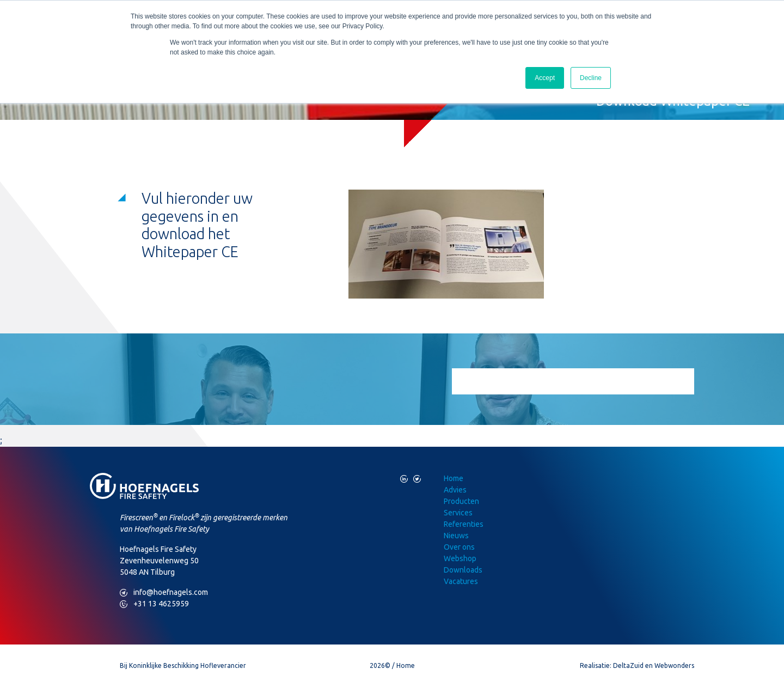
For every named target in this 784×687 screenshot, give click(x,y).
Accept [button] (545, 78)
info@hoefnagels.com (164, 592)
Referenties (464, 524)
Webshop (460, 558)
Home (454, 478)
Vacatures (461, 581)
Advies (455, 490)
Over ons (459, 547)
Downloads (463, 570)
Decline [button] (591, 78)
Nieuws (456, 536)
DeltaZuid (628, 665)
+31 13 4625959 (154, 604)
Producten (461, 501)
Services (458, 513)
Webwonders (674, 665)
